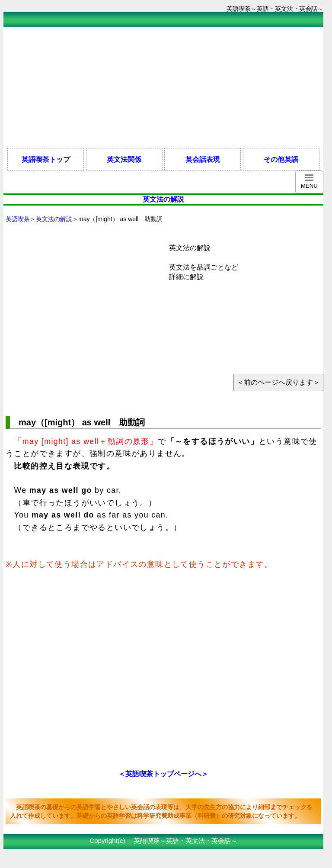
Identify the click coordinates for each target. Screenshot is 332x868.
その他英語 (281, 159)
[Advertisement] (161, 87)
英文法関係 (124, 159)
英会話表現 (203, 159)
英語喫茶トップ (46, 159)
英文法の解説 (54, 219)
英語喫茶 (18, 219)
